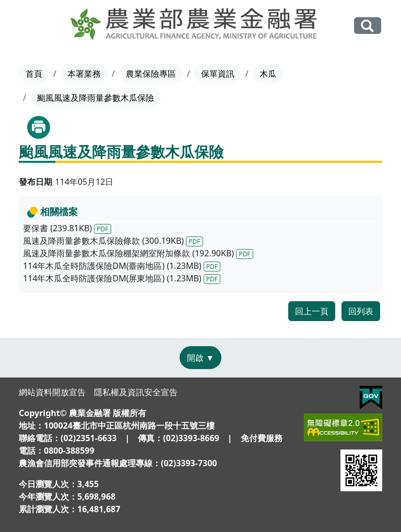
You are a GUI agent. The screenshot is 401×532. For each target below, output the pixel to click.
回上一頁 (312, 311)
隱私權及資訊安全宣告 (136, 392)
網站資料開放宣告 (52, 392)
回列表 (361, 311)
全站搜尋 (368, 25)
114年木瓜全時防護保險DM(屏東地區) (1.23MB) (122, 278)
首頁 (34, 74)
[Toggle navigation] (26, 26)
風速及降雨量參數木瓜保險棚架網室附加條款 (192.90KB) (138, 253)
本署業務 (84, 74)
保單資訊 (218, 74)
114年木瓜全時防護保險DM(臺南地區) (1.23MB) (122, 266)
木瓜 (268, 74)
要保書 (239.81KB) (67, 228)
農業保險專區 (151, 74)
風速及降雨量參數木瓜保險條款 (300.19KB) (113, 241)
